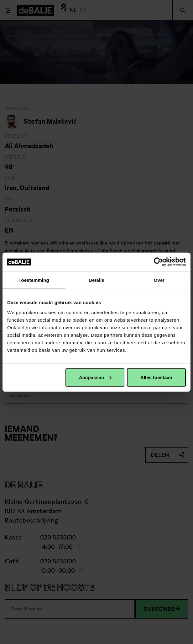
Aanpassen (95, 377)
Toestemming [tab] (34, 280)
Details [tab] (96, 280)
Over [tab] (159, 280)
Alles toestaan (156, 377)
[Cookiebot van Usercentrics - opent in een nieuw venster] (158, 262)
